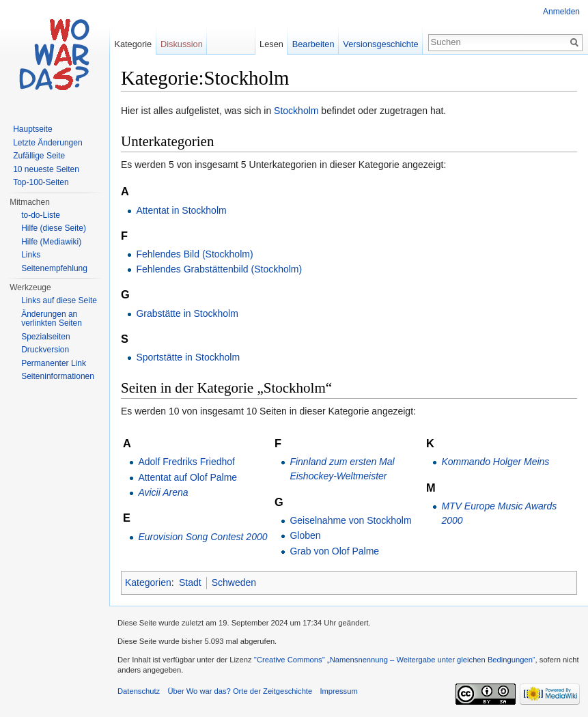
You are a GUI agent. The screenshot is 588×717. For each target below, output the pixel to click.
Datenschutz (139, 691)
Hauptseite (32, 129)
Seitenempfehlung (54, 268)
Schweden (234, 582)
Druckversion (45, 350)
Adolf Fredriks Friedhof (186, 462)
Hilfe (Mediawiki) (51, 242)
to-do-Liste (41, 215)
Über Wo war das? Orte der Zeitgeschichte (240, 691)
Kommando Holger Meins (495, 462)
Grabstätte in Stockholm (187, 313)
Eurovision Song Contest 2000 (202, 537)
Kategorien (148, 582)
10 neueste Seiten (46, 169)
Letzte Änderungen (47, 143)
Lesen (271, 44)
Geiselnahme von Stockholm (350, 520)
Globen (305, 535)
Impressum (338, 691)
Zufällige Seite (39, 156)
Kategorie (133, 44)
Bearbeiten (313, 44)
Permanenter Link (54, 363)
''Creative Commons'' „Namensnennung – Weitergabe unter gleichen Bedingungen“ (395, 660)
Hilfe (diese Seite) (54, 228)
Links (31, 255)
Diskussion (182, 44)
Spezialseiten (45, 337)
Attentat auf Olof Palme (187, 477)
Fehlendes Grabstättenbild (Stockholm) (219, 269)
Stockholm (296, 111)
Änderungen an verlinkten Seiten (52, 319)
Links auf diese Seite (59, 300)
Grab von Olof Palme (334, 551)
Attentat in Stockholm (181, 210)
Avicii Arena (163, 492)
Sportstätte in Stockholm (188, 357)
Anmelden (561, 12)
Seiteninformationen (58, 376)
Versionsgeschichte (380, 44)
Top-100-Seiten (41, 182)
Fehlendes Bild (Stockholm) (194, 254)
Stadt (190, 582)
